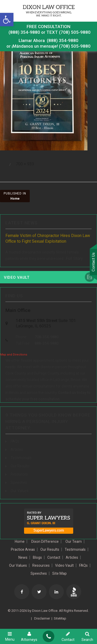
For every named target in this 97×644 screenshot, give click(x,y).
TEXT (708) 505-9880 (68, 32)
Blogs (37, 557)
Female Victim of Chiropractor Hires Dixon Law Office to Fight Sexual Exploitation (48, 238)
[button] (7, 20)
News (23, 557)
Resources (19, 474)
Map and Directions (14, 355)
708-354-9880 (47, 337)
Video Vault (17, 277)
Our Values (20, 491)
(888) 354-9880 (24, 32)
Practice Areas (23, 549)
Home (20, 541)
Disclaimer (42, 618)
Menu (10, 636)
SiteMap (60, 618)
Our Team (74, 541)
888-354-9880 (47, 343)
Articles (17, 450)
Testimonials (21, 458)
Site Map (59, 573)
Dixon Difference (45, 541)
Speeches (19, 482)
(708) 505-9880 (75, 46)
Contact (54, 557)
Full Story (74, 259)
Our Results (20, 466)
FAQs (15, 441)
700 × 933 (25, 164)
